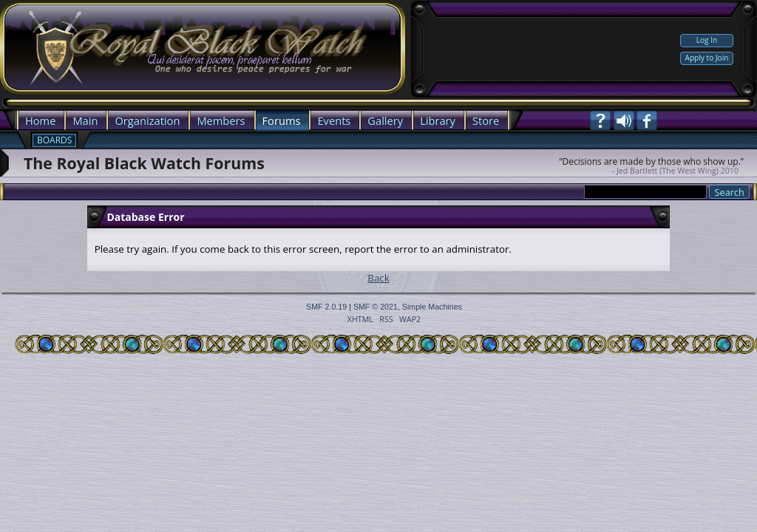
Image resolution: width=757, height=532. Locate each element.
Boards (54, 140)
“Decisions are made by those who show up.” (651, 161)
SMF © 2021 (376, 307)
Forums (282, 120)
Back (378, 278)
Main (85, 120)
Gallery (385, 120)
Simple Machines (432, 307)
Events (334, 120)
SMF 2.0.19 (326, 307)
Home (40, 120)
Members (221, 120)
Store (486, 120)
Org (124, 120)
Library (438, 120)
